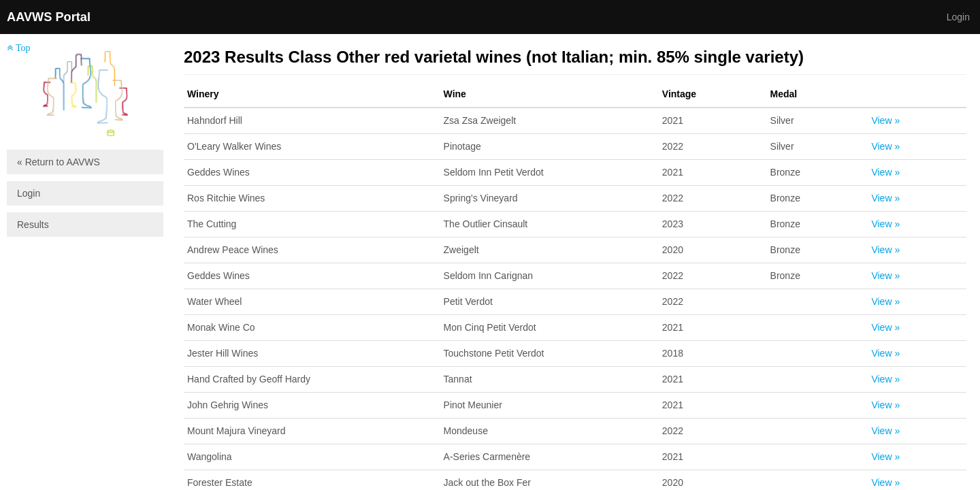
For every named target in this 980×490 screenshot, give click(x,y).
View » (885, 120)
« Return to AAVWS (59, 162)
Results (33, 225)
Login (958, 17)
